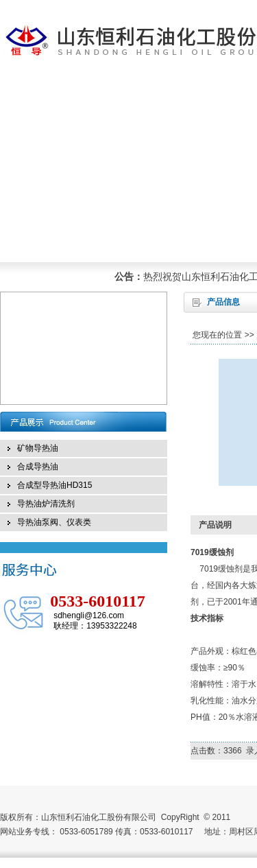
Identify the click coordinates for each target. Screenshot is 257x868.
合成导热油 (38, 467)
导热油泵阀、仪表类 (54, 522)
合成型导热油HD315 (54, 485)
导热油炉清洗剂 (46, 504)
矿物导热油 (38, 448)
